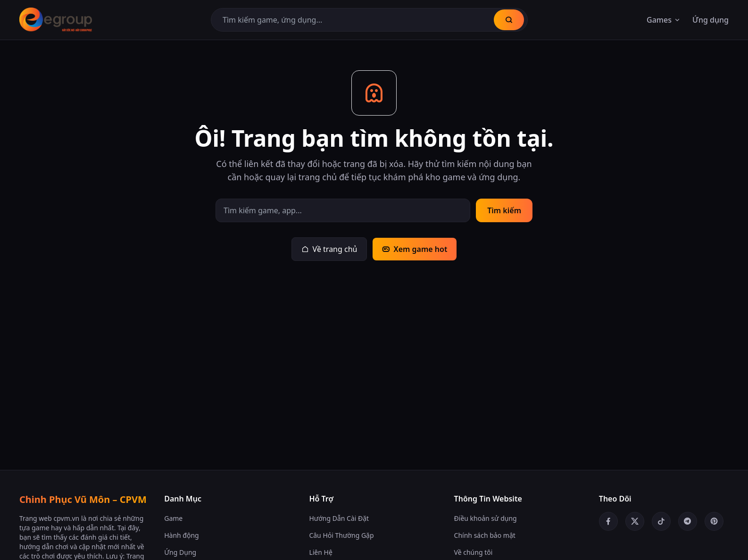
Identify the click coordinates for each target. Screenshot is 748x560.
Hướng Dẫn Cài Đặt (339, 518)
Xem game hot (415, 249)
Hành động (182, 535)
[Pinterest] (714, 521)
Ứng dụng (711, 20)
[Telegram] (688, 521)
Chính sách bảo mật (485, 535)
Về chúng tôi (474, 552)
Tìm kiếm (504, 210)
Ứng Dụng (180, 552)
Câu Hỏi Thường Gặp (341, 535)
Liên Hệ (320, 552)
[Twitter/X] (635, 521)
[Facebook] (608, 521)
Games (664, 20)
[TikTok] (661, 521)
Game (173, 518)
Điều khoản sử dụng (486, 518)
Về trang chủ (329, 249)
